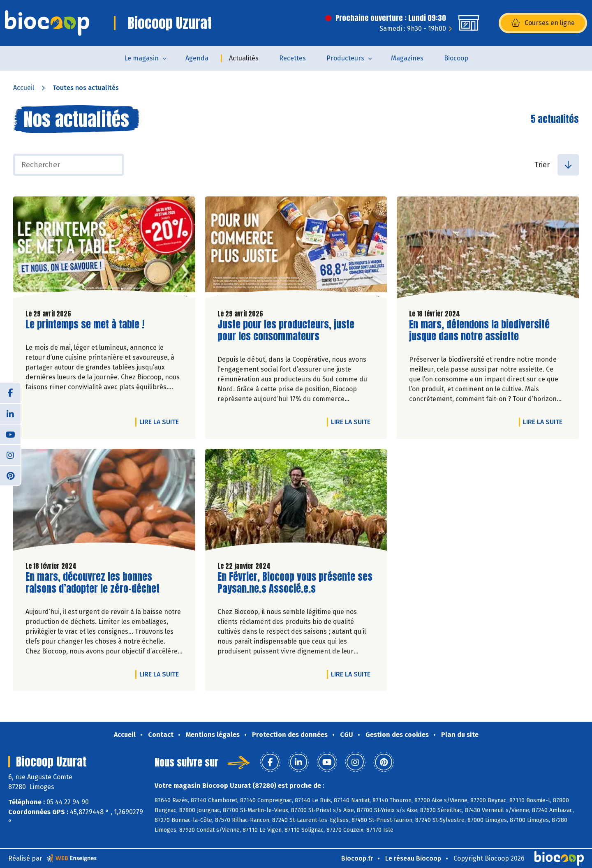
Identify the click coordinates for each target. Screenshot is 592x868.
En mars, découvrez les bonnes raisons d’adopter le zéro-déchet (92, 583)
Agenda (197, 58)
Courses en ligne (543, 23)
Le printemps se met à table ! (85, 324)
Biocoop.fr (357, 858)
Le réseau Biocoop (413, 858)
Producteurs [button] (345, 58)
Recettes (293, 58)
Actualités (244, 58)
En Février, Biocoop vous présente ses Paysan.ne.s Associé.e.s (295, 583)
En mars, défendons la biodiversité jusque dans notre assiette (479, 330)
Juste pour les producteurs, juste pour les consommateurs (286, 330)
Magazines (407, 58)
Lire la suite (161, 422)
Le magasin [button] (141, 58)
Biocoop (456, 58)
